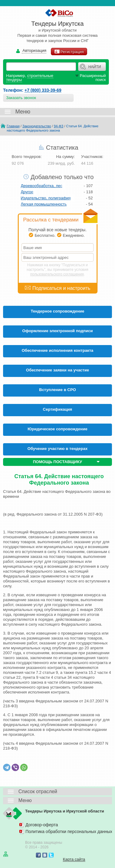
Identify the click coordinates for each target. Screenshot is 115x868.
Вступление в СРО (58, 390)
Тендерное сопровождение (57, 311)
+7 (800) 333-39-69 (43, 90)
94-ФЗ (59, 126)
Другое (27, 192)
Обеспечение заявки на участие (57, 370)
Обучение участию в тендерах (58, 449)
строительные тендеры (30, 78)
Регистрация (69, 52)
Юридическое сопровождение (57, 429)
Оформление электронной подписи (58, 331)
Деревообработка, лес (42, 186)
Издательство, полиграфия (46, 198)
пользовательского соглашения (57, 274)
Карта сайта (74, 859)
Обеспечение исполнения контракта (58, 350)
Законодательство (37, 126)
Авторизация (34, 51)
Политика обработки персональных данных (69, 832)
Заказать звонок (21, 98)
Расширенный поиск (90, 78)
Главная (13, 126)
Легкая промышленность (44, 204)
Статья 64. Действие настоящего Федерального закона (53, 128)
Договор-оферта (42, 825)
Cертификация (57, 409)
